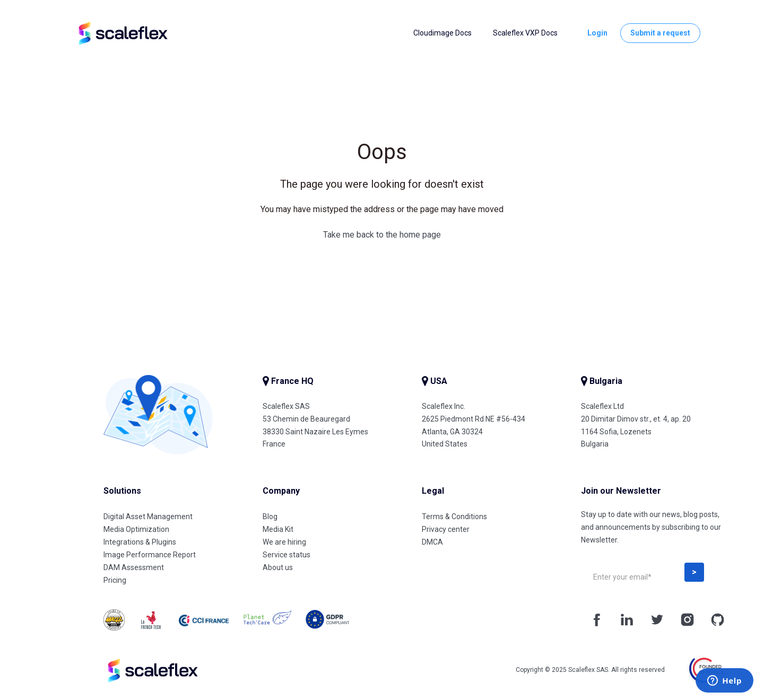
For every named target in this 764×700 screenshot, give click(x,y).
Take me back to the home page (382, 235)
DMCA (432, 542)
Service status (286, 555)
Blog (270, 517)
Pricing (115, 580)
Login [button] (597, 33)
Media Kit (278, 529)
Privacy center (446, 529)
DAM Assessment (134, 567)
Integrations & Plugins (140, 542)
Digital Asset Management (148, 517)
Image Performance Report (150, 555)
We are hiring (284, 542)
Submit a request (660, 33)
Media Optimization (136, 529)
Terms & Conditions (454, 517)
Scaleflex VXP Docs (525, 33)
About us (278, 567)
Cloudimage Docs (442, 33)
